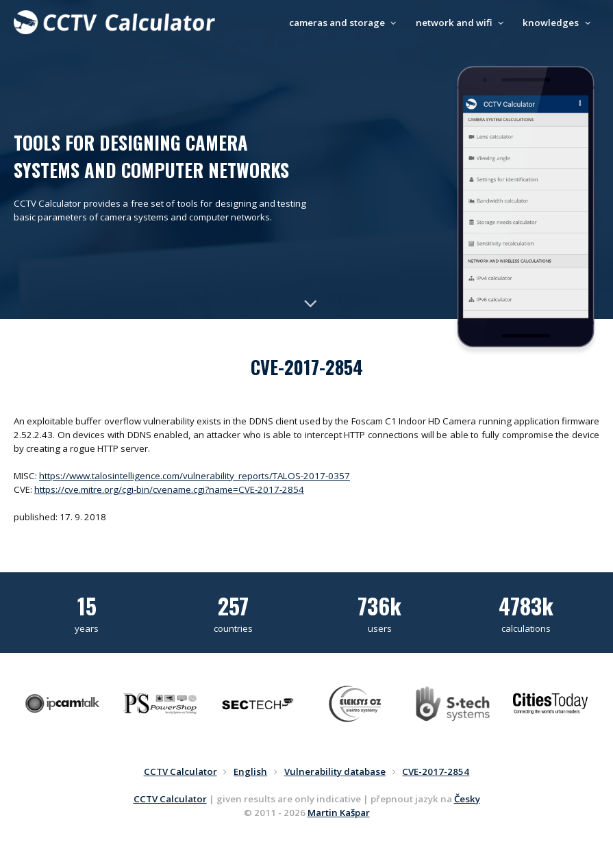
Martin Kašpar (339, 813)
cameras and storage (345, 23)
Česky (467, 799)
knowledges (558, 23)
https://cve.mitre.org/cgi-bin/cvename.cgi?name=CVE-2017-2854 (169, 489)
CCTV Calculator (170, 799)
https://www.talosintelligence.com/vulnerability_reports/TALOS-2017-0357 (195, 476)
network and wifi (462, 23)
